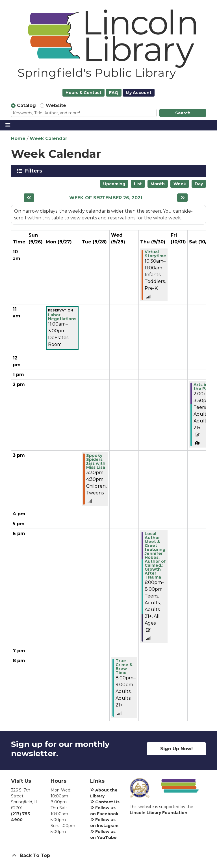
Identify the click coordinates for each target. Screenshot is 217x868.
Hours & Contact (83, 93)
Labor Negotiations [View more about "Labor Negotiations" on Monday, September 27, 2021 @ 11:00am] (62, 317)
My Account (139, 93)
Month (158, 184)
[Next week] (182, 198)
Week (180, 184)
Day (199, 184)
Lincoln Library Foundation (159, 813)
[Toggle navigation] (8, 125)
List (138, 184)
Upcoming (114, 184)
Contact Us (105, 802)
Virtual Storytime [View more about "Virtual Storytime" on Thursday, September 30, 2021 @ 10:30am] (155, 254)
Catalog (26, 105)
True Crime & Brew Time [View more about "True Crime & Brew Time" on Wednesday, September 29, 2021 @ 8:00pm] (124, 667)
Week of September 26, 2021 (106, 198)
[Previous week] (29, 198)
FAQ (114, 93)
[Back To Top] (108, 856)
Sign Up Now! (176, 749)
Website (56, 105)
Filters (35, 171)
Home (18, 139)
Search (183, 113)
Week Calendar (48, 139)
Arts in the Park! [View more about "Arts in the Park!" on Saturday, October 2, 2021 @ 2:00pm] (203, 387)
